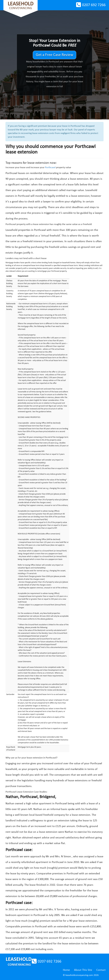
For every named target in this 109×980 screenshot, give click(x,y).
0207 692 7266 (94, 5)
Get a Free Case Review (54, 55)
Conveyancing (21, 6)
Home (66, 970)
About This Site (83, 970)
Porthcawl (50, 168)
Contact (101, 970)
